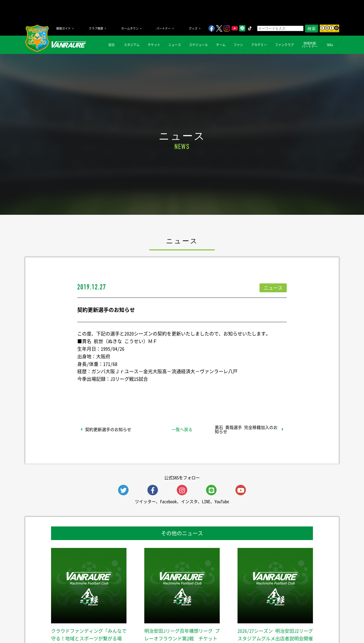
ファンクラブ (284, 45)
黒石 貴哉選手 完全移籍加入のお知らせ (246, 429)
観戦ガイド (64, 28)
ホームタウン (130, 28)
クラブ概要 (96, 28)
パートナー (164, 28)
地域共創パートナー (310, 45)
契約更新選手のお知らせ (108, 429)
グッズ (193, 28)
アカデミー (259, 45)
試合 (112, 45)
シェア (119, 393)
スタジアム (132, 45)
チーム (221, 45)
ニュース (175, 45)
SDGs (330, 45)
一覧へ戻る (182, 429)
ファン (238, 45)
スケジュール (198, 45)
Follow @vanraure (235, 393)
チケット (154, 45)
